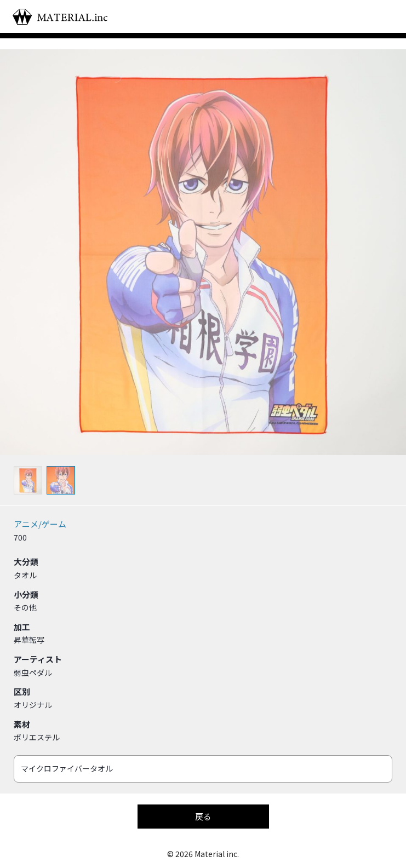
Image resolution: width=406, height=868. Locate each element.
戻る (203, 816)
